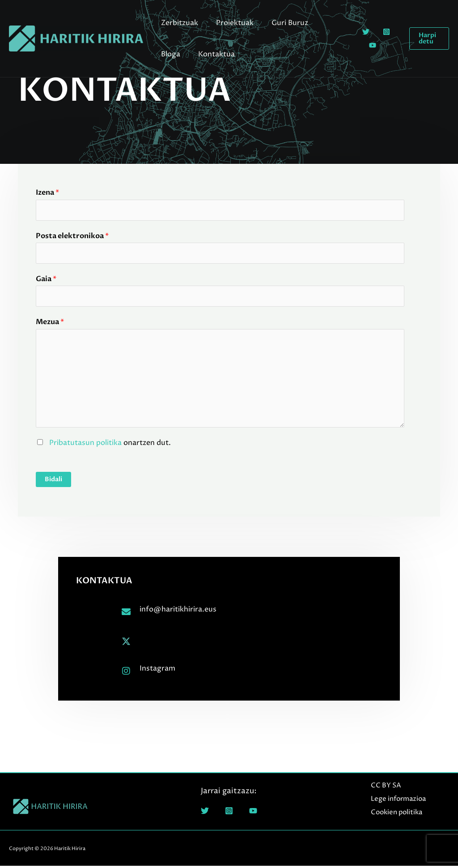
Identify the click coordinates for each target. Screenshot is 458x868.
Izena (47, 192)
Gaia (46, 280)
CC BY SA (384, 788)
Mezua (50, 324)
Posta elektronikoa (72, 236)
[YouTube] (369, 45)
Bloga (323, 23)
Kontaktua (178, 54)
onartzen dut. (109, 445)
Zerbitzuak (178, 23)
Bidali (53, 481)
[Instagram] (382, 32)
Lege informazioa (396, 801)
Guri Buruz (281, 23)
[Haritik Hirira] (76, 38)
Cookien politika (394, 814)
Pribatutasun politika (85, 445)
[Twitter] (362, 32)
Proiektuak (229, 23)
